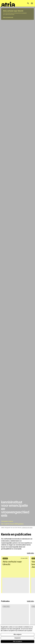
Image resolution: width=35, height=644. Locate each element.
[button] (28, 3)
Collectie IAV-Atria (27, 130)
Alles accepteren (17, 641)
